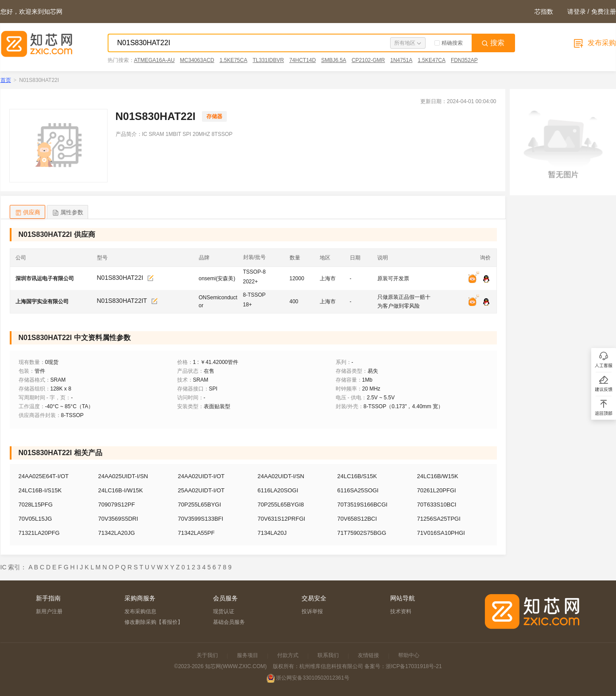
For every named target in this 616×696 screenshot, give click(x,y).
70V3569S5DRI (118, 519)
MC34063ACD (197, 60)
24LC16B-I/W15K (121, 490)
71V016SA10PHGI (441, 533)
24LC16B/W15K (438, 476)
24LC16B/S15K (357, 476)
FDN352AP (464, 60)
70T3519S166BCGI (362, 505)
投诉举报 (312, 611)
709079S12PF (117, 505)
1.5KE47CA (432, 60)
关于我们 (207, 655)
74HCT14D (302, 60)
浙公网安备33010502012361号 (312, 678)
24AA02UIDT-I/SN (281, 476)
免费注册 (604, 12)
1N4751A (401, 60)
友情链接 (368, 655)
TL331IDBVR (268, 60)
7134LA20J (272, 533)
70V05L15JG (35, 519)
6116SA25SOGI (358, 490)
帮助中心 (409, 655)
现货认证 (224, 611)
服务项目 (248, 655)
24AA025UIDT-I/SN (123, 476)
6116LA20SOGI (278, 490)
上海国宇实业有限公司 (42, 302)
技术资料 (401, 611)
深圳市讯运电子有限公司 (45, 278)
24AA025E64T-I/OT (44, 476)
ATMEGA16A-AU (155, 60)
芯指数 (544, 12)
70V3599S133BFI (201, 519)
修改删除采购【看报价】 (154, 622)
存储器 (214, 116)
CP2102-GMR (368, 60)
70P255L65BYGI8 (281, 505)
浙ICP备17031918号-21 (414, 666)
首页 (6, 80)
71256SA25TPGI (439, 519)
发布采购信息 (140, 611)
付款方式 (288, 655)
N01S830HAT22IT (122, 301)
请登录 (577, 12)
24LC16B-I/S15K (40, 490)
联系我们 (328, 655)
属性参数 (68, 213)
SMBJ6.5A (334, 60)
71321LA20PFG (39, 533)
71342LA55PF (196, 533)
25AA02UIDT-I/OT (201, 490)
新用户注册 (49, 611)
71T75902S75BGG (362, 533)
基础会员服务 (229, 622)
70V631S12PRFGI (282, 519)
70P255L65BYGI (200, 505)
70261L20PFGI (437, 490)
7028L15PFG (36, 505)
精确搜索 (449, 43)
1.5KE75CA (234, 60)
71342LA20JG (117, 533)
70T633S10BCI (437, 505)
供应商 (27, 213)
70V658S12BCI (357, 519)
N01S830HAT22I (120, 278)
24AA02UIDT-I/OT (201, 476)
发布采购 (594, 43)
